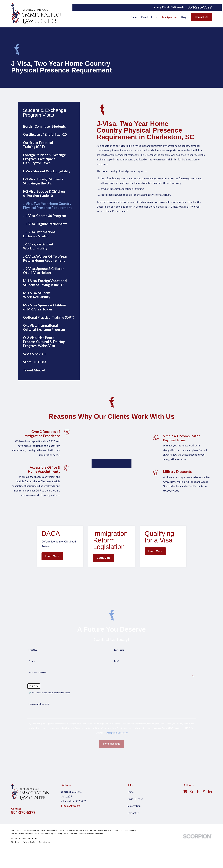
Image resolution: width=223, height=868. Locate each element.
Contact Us (201, 17)
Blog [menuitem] (184, 17)
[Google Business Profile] (185, 817)
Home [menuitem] (133, 17)
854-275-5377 (200, 7)
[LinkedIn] (210, 817)
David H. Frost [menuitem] (150, 17)
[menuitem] (49, 126)
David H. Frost (135, 825)
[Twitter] (204, 817)
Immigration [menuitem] (169, 17)
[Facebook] (198, 817)
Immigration (134, 832)
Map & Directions (71, 832)
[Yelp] (191, 817)
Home (130, 818)
